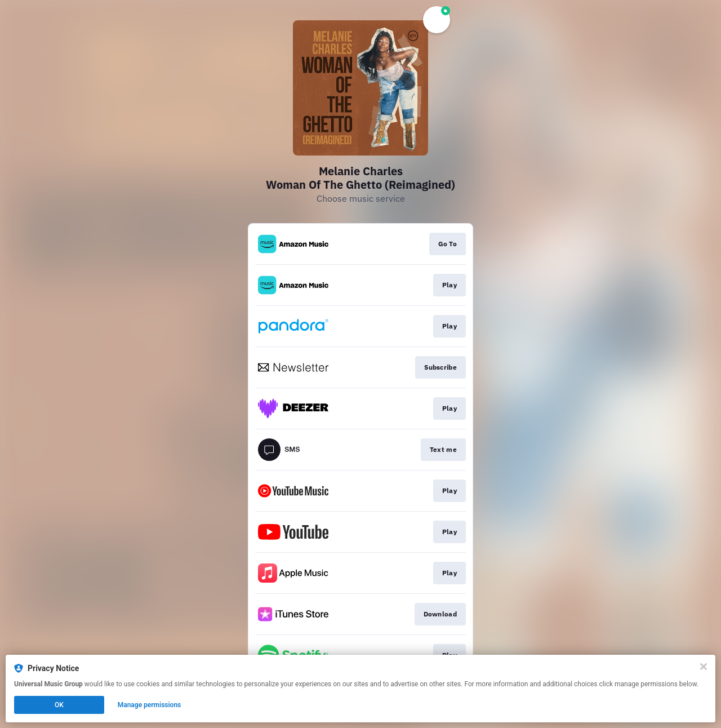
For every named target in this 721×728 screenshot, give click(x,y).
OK (59, 705)
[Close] (704, 667)
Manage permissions (150, 705)
